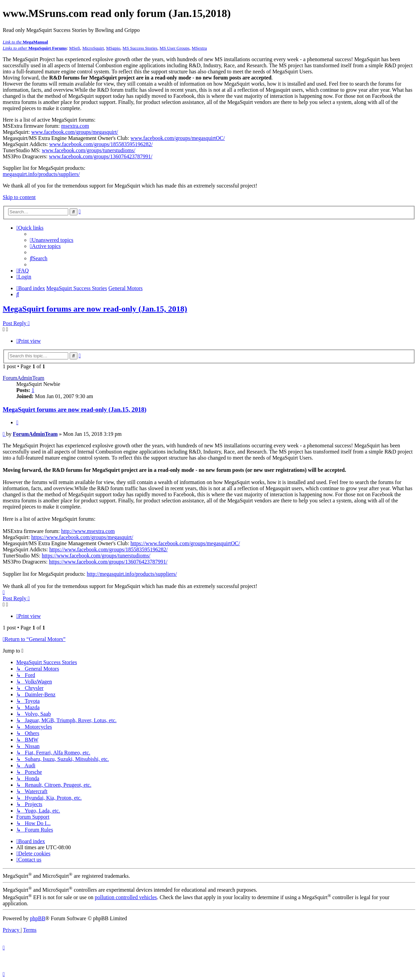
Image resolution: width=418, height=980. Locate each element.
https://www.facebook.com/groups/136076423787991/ (108, 562)
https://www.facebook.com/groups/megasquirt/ (82, 537)
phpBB (38, 918)
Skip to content (19, 197)
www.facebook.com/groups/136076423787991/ (101, 156)
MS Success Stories (140, 48)
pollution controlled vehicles (126, 897)
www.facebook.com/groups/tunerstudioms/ (88, 150)
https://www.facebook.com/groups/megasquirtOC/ (185, 543)
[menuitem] (52, 240)
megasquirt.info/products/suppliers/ (41, 174)
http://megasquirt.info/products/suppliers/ (132, 574)
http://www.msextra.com (88, 531)
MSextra (199, 48)
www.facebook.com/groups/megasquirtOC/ (178, 138)
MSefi (75, 48)
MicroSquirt (93, 48)
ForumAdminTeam (23, 378)
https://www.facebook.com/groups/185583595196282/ (108, 549)
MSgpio (113, 48)
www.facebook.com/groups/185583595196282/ (101, 144)
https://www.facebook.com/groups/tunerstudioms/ (96, 556)
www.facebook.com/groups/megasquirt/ (75, 132)
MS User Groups (175, 48)
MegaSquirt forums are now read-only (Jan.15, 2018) (95, 309)
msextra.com (75, 126)
